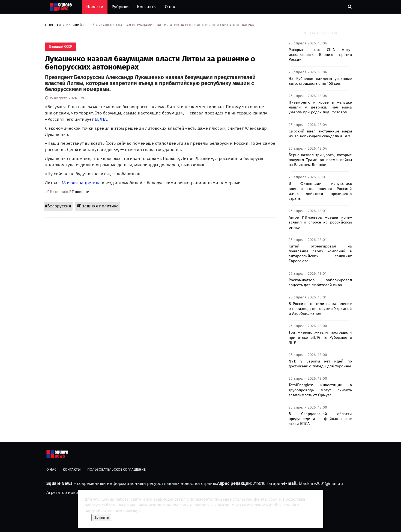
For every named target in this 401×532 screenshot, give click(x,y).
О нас (170, 7)
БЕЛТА (101, 119)
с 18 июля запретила (80, 183)
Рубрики (120, 7)
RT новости (79, 192)
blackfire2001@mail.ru (321, 483)
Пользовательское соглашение (116, 469)
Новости (95, 7)
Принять (101, 517)
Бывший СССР (78, 25)
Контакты (147, 7)
